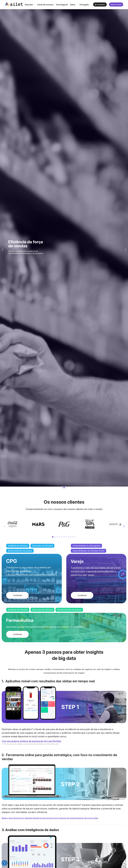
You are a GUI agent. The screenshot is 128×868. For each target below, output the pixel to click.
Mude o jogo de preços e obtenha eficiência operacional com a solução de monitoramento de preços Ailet (59, 818)
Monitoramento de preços (20, 551)
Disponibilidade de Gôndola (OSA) (88, 551)
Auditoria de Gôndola (18, 546)
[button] (125, 250)
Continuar (17, 595)
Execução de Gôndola (42, 546)
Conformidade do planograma (86, 546)
